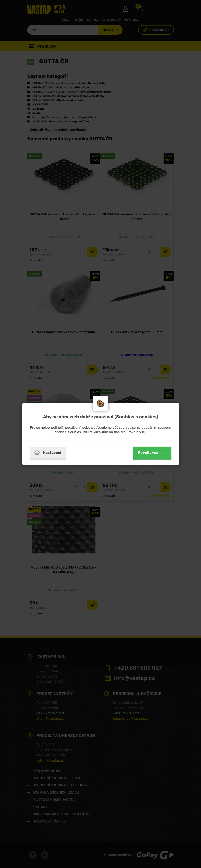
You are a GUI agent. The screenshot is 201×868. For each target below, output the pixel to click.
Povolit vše (152, 453)
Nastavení (48, 453)
